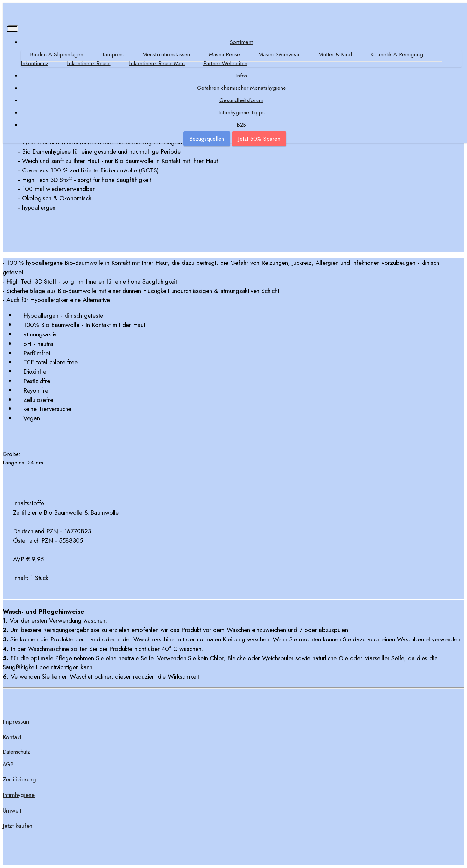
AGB (8, 764)
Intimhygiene (19, 795)
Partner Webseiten (225, 63)
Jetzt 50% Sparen (259, 139)
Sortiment (241, 42)
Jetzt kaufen (18, 826)
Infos (241, 76)
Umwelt (12, 810)
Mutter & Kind (335, 54)
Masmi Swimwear (279, 54)
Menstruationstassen (166, 54)
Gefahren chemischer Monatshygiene (241, 88)
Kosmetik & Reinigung (397, 54)
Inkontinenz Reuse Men (157, 63)
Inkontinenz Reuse (89, 63)
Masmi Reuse (224, 54)
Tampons (113, 54)
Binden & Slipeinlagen (57, 54)
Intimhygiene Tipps (241, 112)
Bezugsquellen (207, 139)
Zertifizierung (19, 779)
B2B (241, 125)
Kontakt (12, 737)
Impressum (17, 721)
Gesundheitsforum (241, 100)
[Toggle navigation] (13, 29)
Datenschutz (16, 752)
